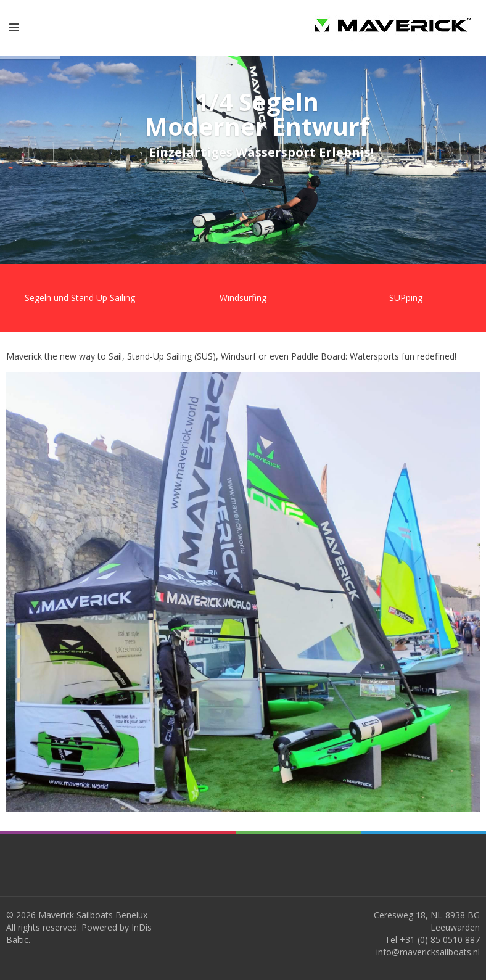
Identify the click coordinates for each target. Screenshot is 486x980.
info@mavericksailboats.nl (428, 952)
